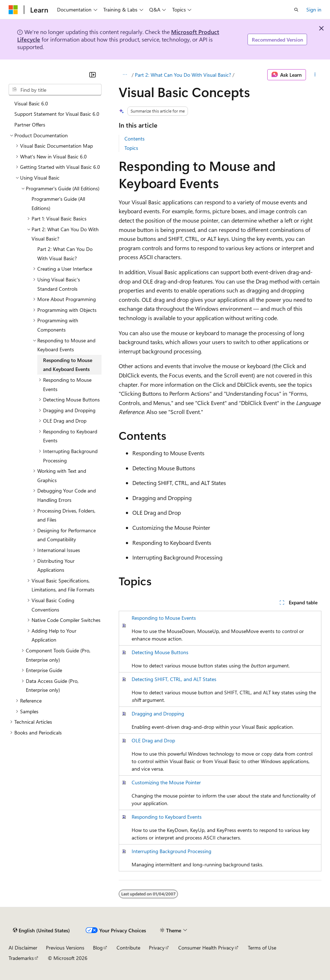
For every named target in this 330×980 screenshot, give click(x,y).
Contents (135, 139)
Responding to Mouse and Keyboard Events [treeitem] (68, 365)
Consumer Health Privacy (206, 948)
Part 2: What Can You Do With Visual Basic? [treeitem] (65, 254)
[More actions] (315, 75)
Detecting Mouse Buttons (160, 652)
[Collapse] (93, 75)
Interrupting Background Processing (171, 851)
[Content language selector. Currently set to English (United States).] (41, 930)
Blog (98, 948)
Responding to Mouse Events (164, 618)
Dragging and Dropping (158, 713)
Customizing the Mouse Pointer (166, 782)
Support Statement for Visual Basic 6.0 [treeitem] (57, 114)
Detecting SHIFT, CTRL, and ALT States (174, 679)
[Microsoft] (13, 10)
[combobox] (55, 90)
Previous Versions (65, 948)
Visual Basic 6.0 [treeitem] (31, 103)
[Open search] (296, 10)
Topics (131, 148)
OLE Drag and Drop (153, 740)
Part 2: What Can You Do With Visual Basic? (183, 75)
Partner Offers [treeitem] (30, 125)
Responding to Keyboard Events (167, 817)
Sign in (314, 9)
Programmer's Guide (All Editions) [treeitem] (58, 203)
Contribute (128, 948)
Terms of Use (262, 948)
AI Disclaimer (23, 948)
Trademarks (21, 958)
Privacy (157, 948)
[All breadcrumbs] (125, 75)
